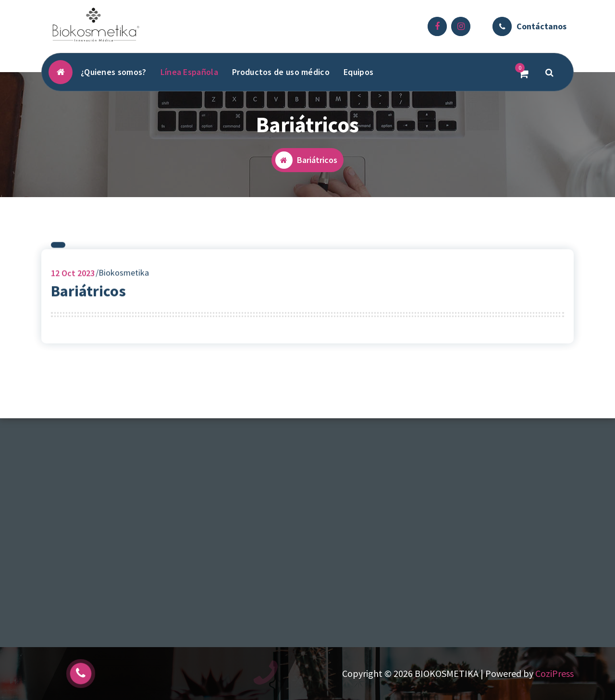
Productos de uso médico (281, 72)
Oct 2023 (73, 276)
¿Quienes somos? (114, 72)
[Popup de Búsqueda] (550, 72)
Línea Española (189, 72)
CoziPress (554, 673)
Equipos (358, 72)
